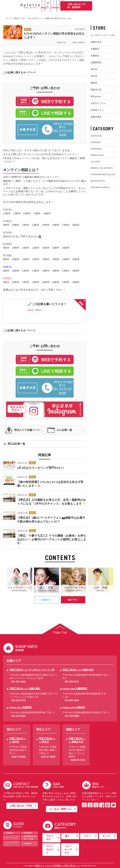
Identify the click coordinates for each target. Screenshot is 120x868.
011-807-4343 (72, 700)
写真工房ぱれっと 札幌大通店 (25, 689)
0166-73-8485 (19, 757)
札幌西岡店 (96, 62)
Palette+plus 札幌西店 (20, 707)
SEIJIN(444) (96, 149)
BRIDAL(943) (97, 155)
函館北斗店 (96, 90)
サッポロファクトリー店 (103, 35)
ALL (23, 18)
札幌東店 (95, 56)
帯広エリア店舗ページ (27, 430)
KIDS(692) (96, 142)
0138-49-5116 (78, 760)
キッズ (106, 836)
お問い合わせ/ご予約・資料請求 (76, 6)
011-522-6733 (19, 700)
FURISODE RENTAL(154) (103, 174)
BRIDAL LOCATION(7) (102, 168)
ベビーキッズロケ (68, 849)
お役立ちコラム (98, 103)
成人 (67, 836)
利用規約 (28, 843)
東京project (96, 96)
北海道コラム (97, 110)
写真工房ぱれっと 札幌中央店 (78, 670)
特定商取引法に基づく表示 (31, 837)
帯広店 (17, 18)
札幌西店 (95, 49)
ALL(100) (95, 162)
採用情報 (55, 8)
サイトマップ (12, 837)
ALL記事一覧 (64, 430)
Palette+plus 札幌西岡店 (75, 689)
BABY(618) (96, 136)
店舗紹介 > (47, 600)
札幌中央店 (96, 42)
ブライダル (49, 838)
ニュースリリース (13, 844)
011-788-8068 (72, 716)
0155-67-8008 (48, 757)
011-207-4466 (19, 682)
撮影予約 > (73, 600)
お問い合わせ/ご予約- (21, 806)
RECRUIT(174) (98, 181)
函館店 (94, 83)
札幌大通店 (96, 117)
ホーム (9, 18)
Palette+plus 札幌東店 (74, 707)
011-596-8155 (72, 682)
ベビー (87, 836)
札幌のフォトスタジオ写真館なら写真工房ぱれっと (57, 865)
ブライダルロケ (49, 849)
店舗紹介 (45, 8)
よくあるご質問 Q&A (61, 809)
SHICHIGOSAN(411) (100, 187)
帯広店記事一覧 (16, 444)
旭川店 (94, 69)
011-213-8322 (19, 716)
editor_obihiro (76, 42)
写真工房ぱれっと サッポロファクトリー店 (32, 670)
